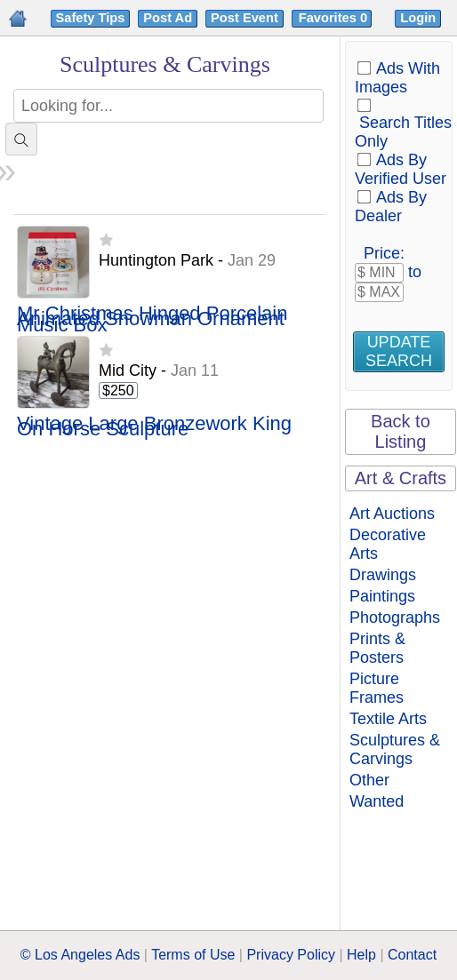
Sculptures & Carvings (395, 749)
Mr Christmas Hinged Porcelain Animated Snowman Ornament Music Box (152, 320)
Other (369, 780)
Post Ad (168, 18)
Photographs (395, 617)
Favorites (335, 18)
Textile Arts (388, 719)
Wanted (377, 801)
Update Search (399, 351)
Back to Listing (401, 431)
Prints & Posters (377, 648)
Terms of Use (193, 955)
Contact (412, 955)
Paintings (382, 596)
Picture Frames (377, 688)
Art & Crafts (401, 478)
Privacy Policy (291, 955)
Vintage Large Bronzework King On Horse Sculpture (154, 427)
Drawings (383, 575)
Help (361, 955)
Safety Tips (91, 18)
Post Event (245, 18)
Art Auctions (392, 514)
